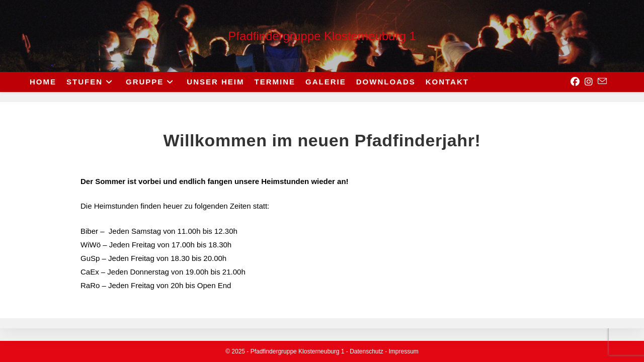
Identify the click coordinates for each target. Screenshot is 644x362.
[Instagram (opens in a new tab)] (589, 82)
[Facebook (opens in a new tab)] (575, 82)
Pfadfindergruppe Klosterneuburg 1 (322, 36)
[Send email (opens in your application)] (602, 81)
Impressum (404, 351)
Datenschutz (367, 351)
